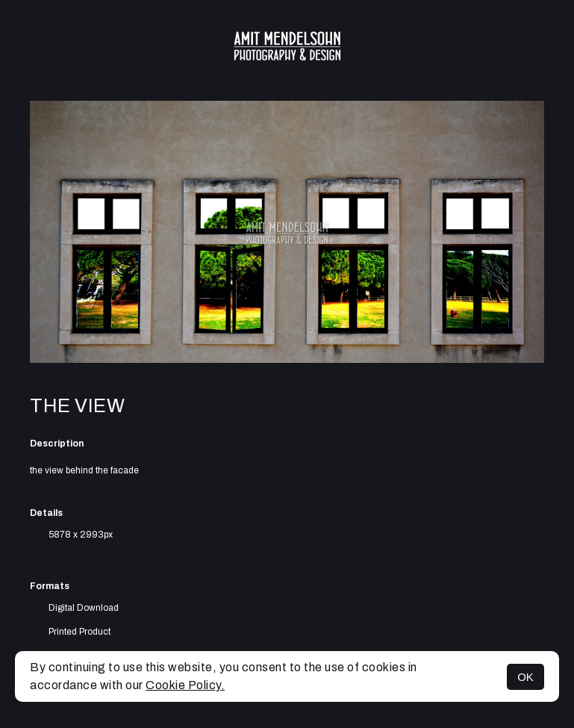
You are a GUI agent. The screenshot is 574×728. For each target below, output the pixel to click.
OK (525, 677)
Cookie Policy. (185, 685)
